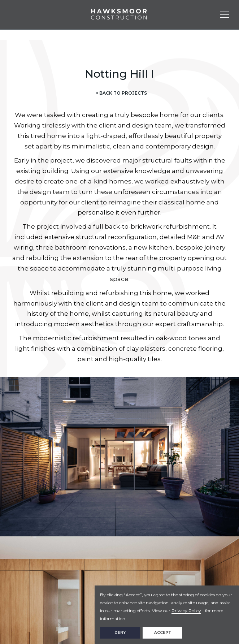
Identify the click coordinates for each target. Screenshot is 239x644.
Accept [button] (163, 633)
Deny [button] (120, 633)
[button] (227, 14)
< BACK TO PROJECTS (121, 93)
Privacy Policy (186, 611)
